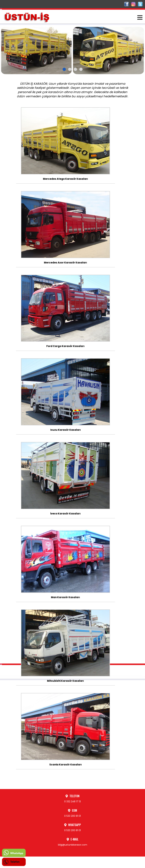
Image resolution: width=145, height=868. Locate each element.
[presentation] (7, 46)
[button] (64, 69)
